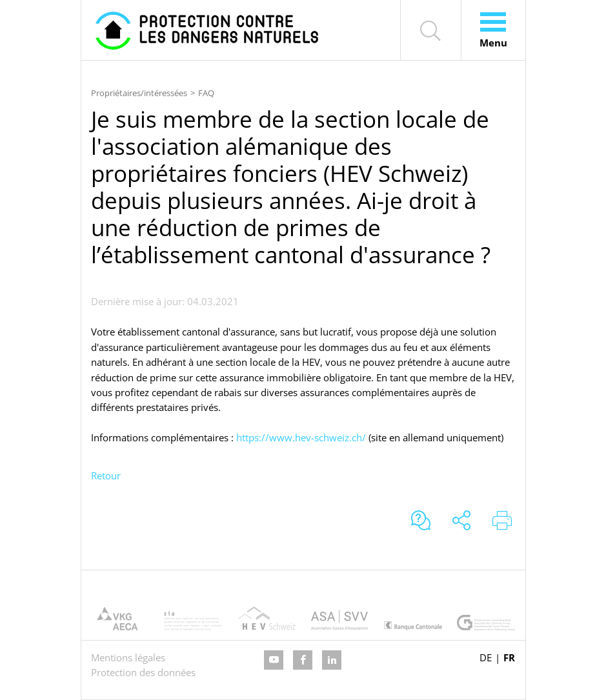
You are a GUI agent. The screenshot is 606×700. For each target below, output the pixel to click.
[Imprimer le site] (502, 522)
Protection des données (143, 672)
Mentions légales (128, 657)
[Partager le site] (461, 522)
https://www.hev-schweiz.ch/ (301, 437)
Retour (106, 475)
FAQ (206, 93)
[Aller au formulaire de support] (421, 522)
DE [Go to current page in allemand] (486, 657)
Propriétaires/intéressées (139, 93)
